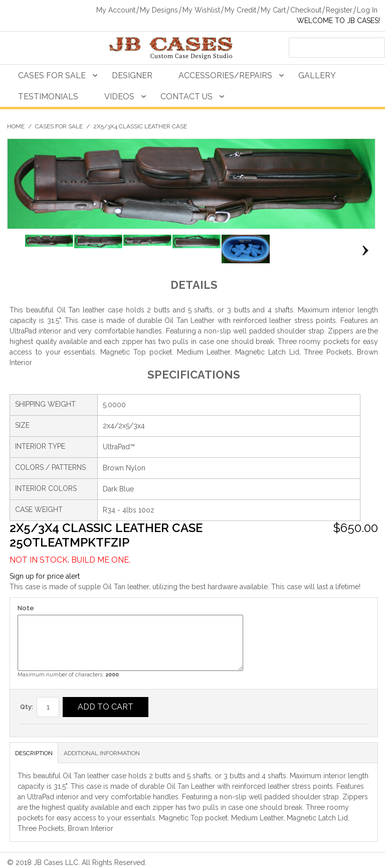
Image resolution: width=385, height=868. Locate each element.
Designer (132, 75)
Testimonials (48, 97)
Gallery (317, 75)
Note (26, 608)
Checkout (306, 10)
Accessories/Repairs (225, 75)
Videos (119, 97)
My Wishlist (201, 10)
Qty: (27, 707)
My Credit (240, 10)
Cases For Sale (52, 75)
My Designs (159, 10)
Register (339, 10)
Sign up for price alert (45, 576)
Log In (367, 10)
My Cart (273, 10)
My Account (116, 10)
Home (16, 126)
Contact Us (186, 97)
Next (363, 251)
